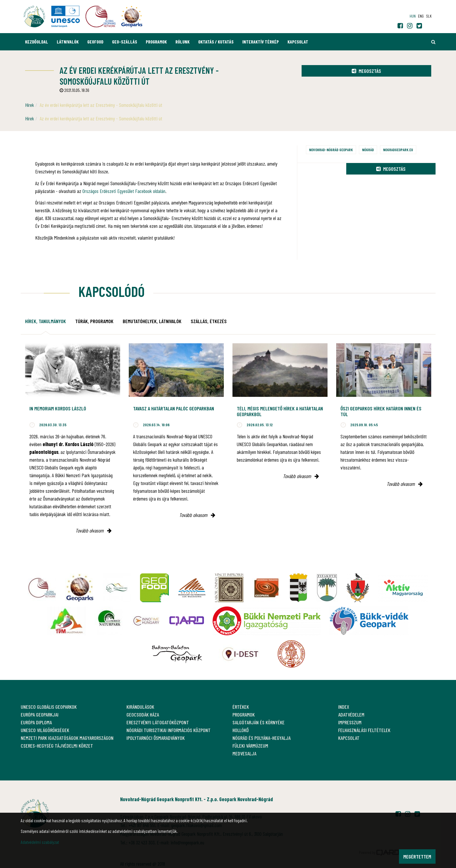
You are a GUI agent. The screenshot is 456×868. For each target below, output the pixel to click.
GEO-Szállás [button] (125, 42)
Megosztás (366, 71)
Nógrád (368, 150)
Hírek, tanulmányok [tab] (46, 321)
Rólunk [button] (182, 42)
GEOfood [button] (95, 42)
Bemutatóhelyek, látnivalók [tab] (152, 321)
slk (429, 16)
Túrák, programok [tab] (94, 321)
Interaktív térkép (261, 42)
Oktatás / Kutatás (216, 42)
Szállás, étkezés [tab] (209, 321)
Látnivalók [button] (68, 42)
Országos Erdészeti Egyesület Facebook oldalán (124, 191)
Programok (156, 42)
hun (413, 16)
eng (421, 16)
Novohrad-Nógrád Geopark (331, 150)
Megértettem (417, 856)
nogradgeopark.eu (398, 150)
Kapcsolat (298, 42)
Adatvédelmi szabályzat (40, 842)
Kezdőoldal (37, 42)
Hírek (30, 105)
